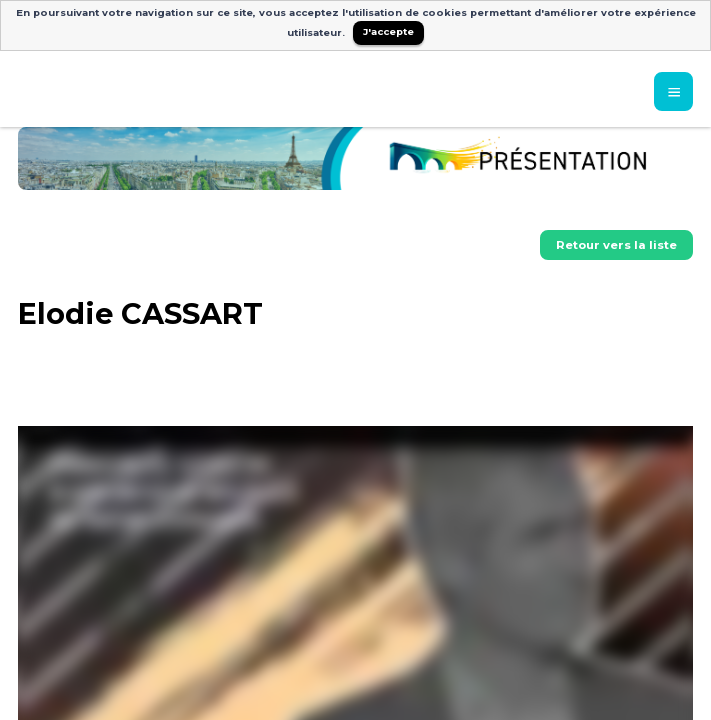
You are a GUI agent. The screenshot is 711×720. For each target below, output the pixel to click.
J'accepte (388, 31)
